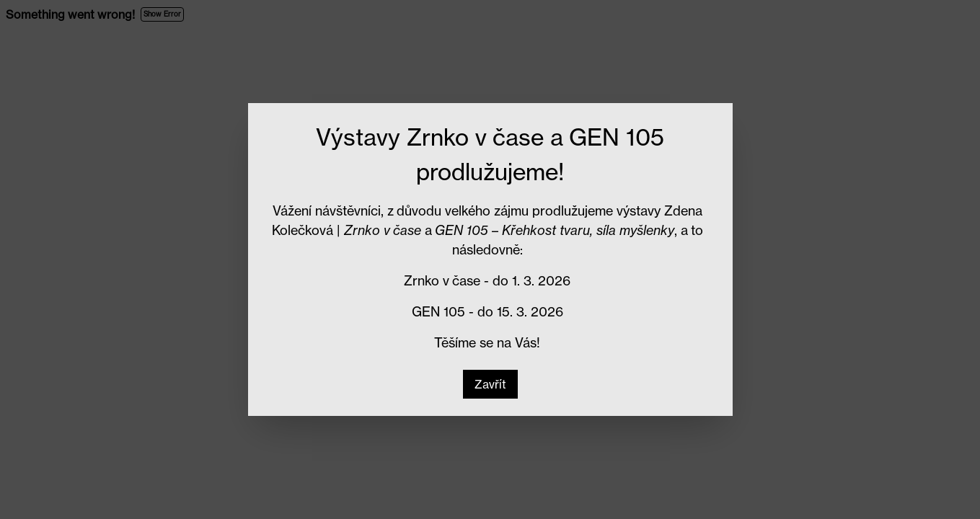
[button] (490, 384)
